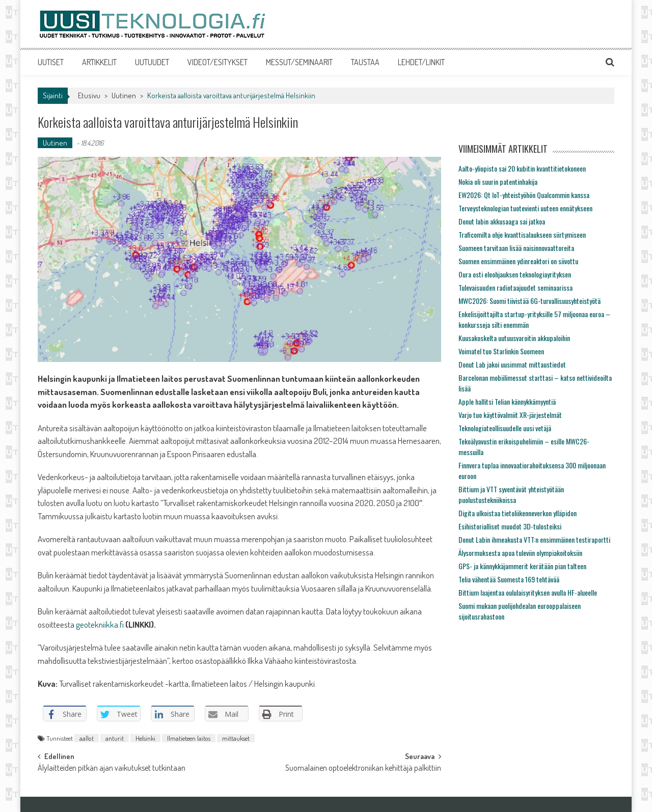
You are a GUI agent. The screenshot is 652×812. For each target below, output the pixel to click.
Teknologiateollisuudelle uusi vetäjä (505, 428)
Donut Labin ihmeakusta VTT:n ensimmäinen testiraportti (534, 539)
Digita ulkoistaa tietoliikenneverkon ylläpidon (518, 513)
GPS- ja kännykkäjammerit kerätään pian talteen (522, 566)
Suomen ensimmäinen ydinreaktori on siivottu (518, 261)
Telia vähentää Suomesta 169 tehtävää (509, 579)
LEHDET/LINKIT (421, 62)
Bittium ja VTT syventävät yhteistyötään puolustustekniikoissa (511, 494)
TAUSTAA (365, 62)
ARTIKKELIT (99, 62)
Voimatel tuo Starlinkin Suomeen (501, 351)
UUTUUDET (152, 62)
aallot (87, 738)
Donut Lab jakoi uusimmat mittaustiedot (512, 364)
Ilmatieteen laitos (189, 738)
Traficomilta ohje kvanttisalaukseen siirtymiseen (522, 234)
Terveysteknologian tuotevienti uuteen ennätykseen (525, 208)
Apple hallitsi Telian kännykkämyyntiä (507, 401)
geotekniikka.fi (100, 624)
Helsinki (145, 738)
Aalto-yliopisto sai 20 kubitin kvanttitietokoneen (522, 168)
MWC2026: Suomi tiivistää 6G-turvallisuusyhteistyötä (529, 301)
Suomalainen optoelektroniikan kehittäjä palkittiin (363, 769)
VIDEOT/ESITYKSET (218, 62)
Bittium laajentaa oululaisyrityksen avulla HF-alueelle (528, 592)
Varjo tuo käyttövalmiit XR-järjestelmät (510, 415)
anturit (115, 738)
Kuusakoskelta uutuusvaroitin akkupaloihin (514, 338)
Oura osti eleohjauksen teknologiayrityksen (515, 274)
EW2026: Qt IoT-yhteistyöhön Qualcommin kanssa (524, 195)
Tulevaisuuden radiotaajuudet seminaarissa (515, 287)
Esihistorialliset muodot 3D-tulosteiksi (510, 526)
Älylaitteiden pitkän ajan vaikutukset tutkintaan (112, 769)
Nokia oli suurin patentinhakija (498, 181)
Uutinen (124, 95)
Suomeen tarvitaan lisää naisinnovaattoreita (516, 248)
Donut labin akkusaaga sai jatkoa (502, 221)
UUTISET (51, 62)
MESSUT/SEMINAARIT (299, 62)
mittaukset (236, 738)
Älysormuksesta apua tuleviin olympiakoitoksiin (520, 553)
